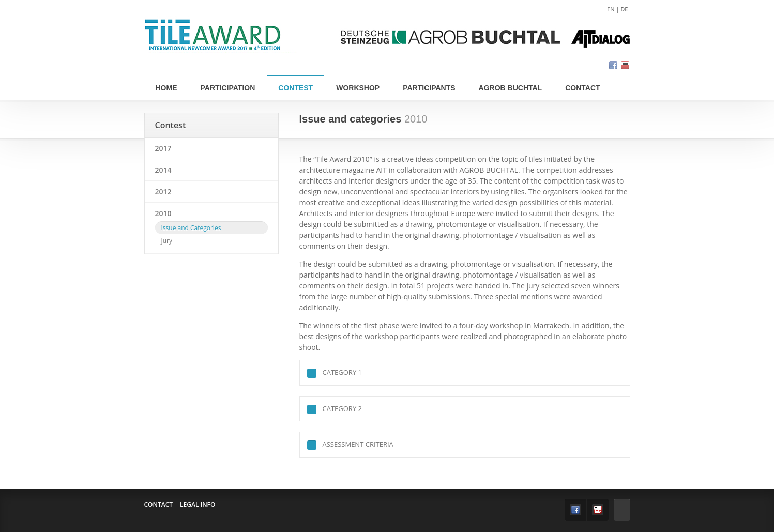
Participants (429, 88)
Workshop (358, 88)
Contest (295, 88)
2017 (163, 148)
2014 (163, 170)
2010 (163, 213)
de (624, 9)
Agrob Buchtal (511, 88)
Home (166, 88)
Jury (167, 241)
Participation (228, 88)
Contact (582, 88)
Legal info (198, 504)
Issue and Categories (191, 228)
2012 (163, 192)
